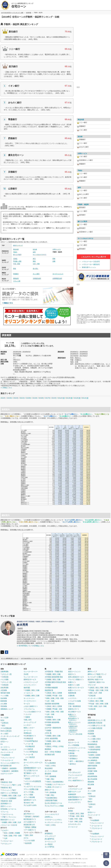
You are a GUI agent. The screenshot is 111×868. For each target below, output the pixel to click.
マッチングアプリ (74, 802)
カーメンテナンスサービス (33, 763)
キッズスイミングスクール (53, 822)
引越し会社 (28, 720)
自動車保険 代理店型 (95, 723)
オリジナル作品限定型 (33, 781)
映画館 (71, 811)
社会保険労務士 (58, 782)
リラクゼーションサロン (53, 820)
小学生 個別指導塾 (51, 738)
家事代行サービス (30, 680)
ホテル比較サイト (30, 822)
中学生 (55, 746)
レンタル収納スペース (33, 712)
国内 (27, 835)
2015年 (54, 398)
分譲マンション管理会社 (9, 793)
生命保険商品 (92, 752)
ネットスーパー (29, 698)
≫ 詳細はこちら (6, 388)
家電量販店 (49, 833)
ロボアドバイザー (7, 774)
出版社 (28, 784)
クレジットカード (7, 752)
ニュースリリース (32, 855)
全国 (81, 822)
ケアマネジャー (60, 784)
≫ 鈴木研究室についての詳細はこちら (30, 646)
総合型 (28, 779)
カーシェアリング (30, 722)
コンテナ (28, 714)
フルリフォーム (8, 814)
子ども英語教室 (50, 763)
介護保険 (91, 774)
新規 (15, 269)
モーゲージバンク (58, 274)
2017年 (48, 398)
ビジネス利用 (30, 841)
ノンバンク (12, 750)
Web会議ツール (74, 751)
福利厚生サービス (30, 800)
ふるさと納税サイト (31, 706)
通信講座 (48, 774)
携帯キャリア (92, 672)
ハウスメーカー (8, 841)
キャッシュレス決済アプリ (10, 763)
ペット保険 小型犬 (94, 739)
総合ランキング (18, 245)
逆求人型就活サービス (76, 677)
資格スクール (49, 790)
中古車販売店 (28, 738)
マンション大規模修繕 (8, 798)
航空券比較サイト (30, 819)
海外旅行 (36, 816)
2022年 (16, 398)
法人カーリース (74, 742)
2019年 (35, 398)
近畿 (54, 261)
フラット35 (17, 281)
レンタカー (28, 725)
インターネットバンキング (10, 736)
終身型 (92, 747)
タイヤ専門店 (49, 847)
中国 (107, 690)
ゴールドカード (8, 760)
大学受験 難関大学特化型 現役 (55, 682)
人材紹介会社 (73, 727)
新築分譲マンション (89, 267)
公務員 (49, 787)
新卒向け (73, 764)
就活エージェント (74, 672)
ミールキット (28, 693)
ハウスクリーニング (31, 682)
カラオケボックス (74, 824)
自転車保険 (4, 688)
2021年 (22, 398)
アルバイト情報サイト (76, 680)
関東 (54, 259)
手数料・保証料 (83, 204)
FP (47, 776)
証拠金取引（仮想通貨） (11, 771)
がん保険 (4, 704)
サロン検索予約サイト (76, 781)
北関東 (11, 833)
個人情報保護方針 (44, 855)
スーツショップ (50, 842)
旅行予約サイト (29, 814)
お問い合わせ (55, 855)
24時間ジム (49, 817)
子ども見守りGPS (30, 805)
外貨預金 (4, 739)
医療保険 (4, 701)
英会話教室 (49, 768)
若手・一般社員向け (77, 761)
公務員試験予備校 (51, 800)
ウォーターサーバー (31, 672)
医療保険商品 (92, 744)
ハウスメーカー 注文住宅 (91, 261)
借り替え (36, 269)
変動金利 (16, 278)
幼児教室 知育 (50, 755)
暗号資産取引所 (6, 766)
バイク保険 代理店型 (95, 728)
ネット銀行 (36, 274)
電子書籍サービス (30, 773)
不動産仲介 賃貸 (6, 801)
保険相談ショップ (7, 709)
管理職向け (74, 759)
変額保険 (91, 782)
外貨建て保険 (92, 771)
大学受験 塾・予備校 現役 (54, 672)
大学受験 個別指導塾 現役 (54, 677)
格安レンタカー (29, 728)
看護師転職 (72, 693)
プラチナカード (97, 828)
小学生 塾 (48, 733)
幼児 (48, 766)
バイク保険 (4, 680)
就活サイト (72, 674)
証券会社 (5, 723)
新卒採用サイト (74, 719)
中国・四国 (17, 264)
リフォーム (4, 812)
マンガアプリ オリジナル (33, 787)
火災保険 (4, 690)
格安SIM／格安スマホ (95, 680)
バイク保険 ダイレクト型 (97, 726)
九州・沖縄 (36, 264)
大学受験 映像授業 (51, 688)
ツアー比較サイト (30, 830)
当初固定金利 (37, 278)
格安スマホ (101, 682)
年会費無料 (6, 755)
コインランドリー (30, 685)
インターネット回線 (95, 698)
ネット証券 (4, 718)
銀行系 (4, 750)
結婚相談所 (72, 794)
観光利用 (28, 843)
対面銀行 (16, 274)
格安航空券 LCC (29, 825)
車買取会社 (28, 733)
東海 (34, 261)
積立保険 (91, 784)
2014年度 (61, 398)
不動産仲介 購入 (6, 788)
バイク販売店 (28, 749)
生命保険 (4, 698)
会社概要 (22, 855)
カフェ (26, 765)
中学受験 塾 (49, 717)
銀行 (4, 726)
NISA (2, 720)
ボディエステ (73, 778)
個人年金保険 (92, 779)
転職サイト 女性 (74, 685)
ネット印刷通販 (74, 745)
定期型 (98, 747)
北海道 (15, 259)
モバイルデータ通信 (95, 677)
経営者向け (74, 756)
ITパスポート (57, 787)
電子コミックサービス (32, 776)
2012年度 (77, 398)
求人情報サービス (74, 712)
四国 (91, 693)
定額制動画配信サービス (32, 768)
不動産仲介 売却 (6, 782)
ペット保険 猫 (93, 742)
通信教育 (48, 744)
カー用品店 (49, 844)
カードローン (5, 747)
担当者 (35, 249)
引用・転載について (67, 855)
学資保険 (4, 706)
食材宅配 (27, 688)
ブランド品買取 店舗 (31, 789)
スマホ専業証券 (6, 728)
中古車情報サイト (30, 736)
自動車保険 (4, 672)
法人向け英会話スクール (53, 803)
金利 (34, 252)
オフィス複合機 (29, 797)
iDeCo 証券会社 (6, 731)
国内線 (28, 827)
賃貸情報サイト (6, 804)
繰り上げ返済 (17, 255)
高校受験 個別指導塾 (52, 704)
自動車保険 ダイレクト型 (97, 720)
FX (2, 744)
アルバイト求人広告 (75, 734)
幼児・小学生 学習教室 (53, 752)
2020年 (29, 398)
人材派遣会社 (73, 731)
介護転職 (71, 696)
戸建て (14, 785)
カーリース (28, 730)
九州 (19, 796)
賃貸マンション (6, 806)
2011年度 (85, 398)
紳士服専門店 (49, 839)
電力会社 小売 (29, 803)
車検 (25, 760)
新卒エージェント (74, 723)
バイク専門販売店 (32, 752)
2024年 (3, 398)
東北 (34, 259)
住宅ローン (4, 742)
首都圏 (4, 796)
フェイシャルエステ (75, 775)
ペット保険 (4, 696)
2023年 (9, 398)
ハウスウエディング (75, 789)
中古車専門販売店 (32, 741)
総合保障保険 (92, 776)
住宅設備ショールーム (8, 809)
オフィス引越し (29, 792)
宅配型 (28, 717)
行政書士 (49, 784)
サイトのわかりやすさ (40, 255)
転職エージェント (74, 690)
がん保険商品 (92, 760)
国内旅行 (28, 816)
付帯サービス (57, 249)
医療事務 (53, 776)
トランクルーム (29, 709)
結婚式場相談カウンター (77, 797)
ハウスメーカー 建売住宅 (91, 264)
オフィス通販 (28, 795)
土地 (19, 785)
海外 (32, 835)
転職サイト (72, 682)
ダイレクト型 (7, 674)
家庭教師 (48, 749)
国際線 (34, 827)
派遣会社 (71, 704)
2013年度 (69, 398)
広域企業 (92, 696)
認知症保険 (92, 768)
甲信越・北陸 (17, 261)
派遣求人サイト (74, 709)
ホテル (26, 838)
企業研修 (71, 753)
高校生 (49, 746)
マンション (6, 785)
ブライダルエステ (74, 772)
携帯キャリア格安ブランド (97, 674)
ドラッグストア (50, 836)
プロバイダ (92, 685)
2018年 (41, 398)
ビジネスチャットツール (77, 748)
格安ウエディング (74, 792)
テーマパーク (73, 827)
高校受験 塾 (49, 690)
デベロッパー (7, 844)
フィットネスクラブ (52, 814)
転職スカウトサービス (76, 688)
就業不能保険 (92, 766)
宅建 (48, 779)
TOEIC (49, 782)
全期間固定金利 (57, 278)
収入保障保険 (94, 758)
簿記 (53, 779)
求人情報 (78, 855)
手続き (15, 252)
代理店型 (5, 677)
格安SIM (92, 682)
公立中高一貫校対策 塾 (53, 728)
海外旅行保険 (5, 693)
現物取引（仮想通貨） (10, 768)
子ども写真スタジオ (31, 770)
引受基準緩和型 (95, 750)
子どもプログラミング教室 (54, 806)
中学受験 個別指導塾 (52, 722)
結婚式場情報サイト (75, 800)
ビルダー (5, 830)
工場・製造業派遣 (74, 706)
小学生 (61, 746)
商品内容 (16, 249)
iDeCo (90, 802)
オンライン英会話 (51, 771)
